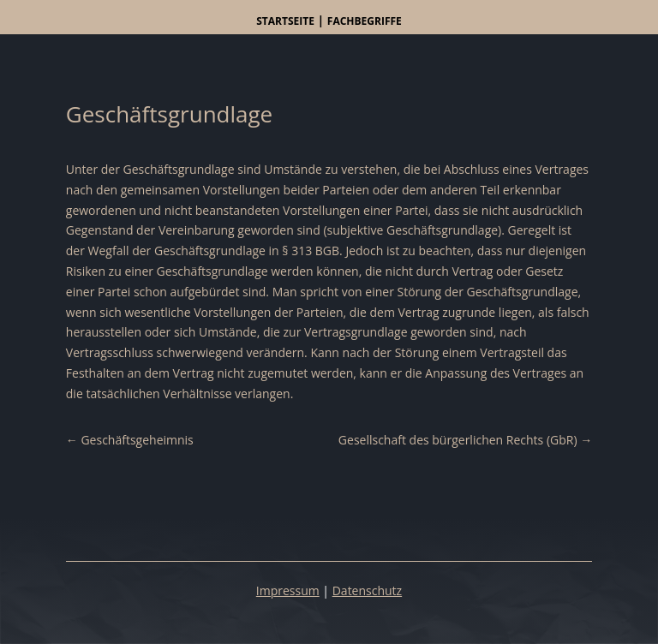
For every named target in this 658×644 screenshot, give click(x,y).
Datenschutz (367, 590)
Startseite (285, 21)
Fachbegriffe (365, 21)
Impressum (288, 590)
